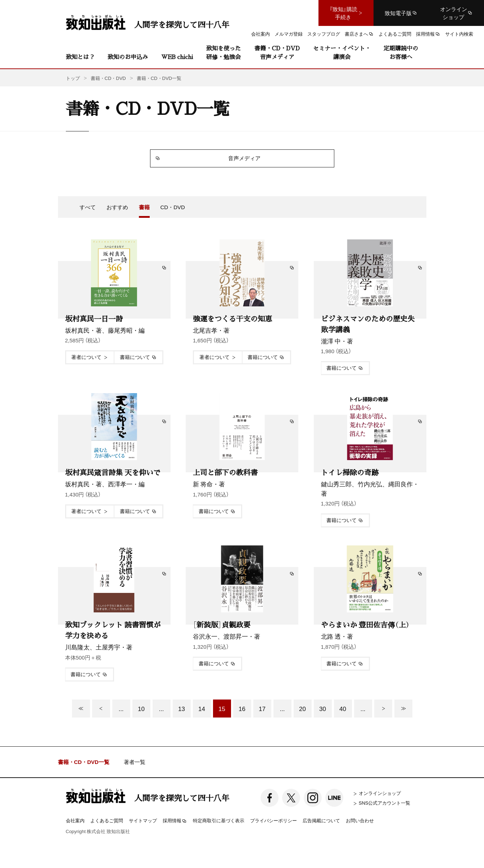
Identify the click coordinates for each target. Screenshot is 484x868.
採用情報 (175, 821)
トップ (73, 78)
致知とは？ (80, 57)
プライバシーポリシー (273, 820)
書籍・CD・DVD (108, 78)
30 (323, 708)
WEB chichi (177, 57)
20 (302, 708)
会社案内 (75, 820)
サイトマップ (143, 820)
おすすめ (117, 207)
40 (343, 708)
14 (202, 708)
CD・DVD (173, 207)
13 (182, 708)
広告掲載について (321, 820)
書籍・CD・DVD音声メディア (277, 52)
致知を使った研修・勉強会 (223, 52)
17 (262, 708)
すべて (88, 207)
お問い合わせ (360, 820)
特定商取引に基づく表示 (219, 820)
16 (242, 708)
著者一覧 (135, 762)
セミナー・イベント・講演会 (342, 52)
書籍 (144, 207)
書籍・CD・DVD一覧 (84, 762)
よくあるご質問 (107, 820)
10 (141, 708)
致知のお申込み (128, 57)
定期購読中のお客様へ (401, 52)
